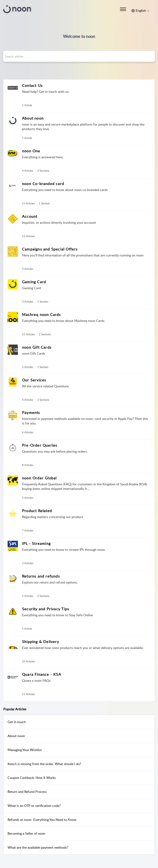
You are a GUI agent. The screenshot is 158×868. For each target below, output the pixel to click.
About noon (33, 118)
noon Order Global (39, 478)
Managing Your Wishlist (25, 750)
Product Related (37, 511)
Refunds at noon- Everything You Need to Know (42, 820)
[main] (79, 470)
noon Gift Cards (37, 347)
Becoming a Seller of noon (26, 833)
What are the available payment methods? (38, 847)
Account (30, 216)
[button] (141, 11)
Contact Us (32, 85)
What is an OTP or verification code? (34, 806)
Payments (31, 412)
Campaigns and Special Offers (50, 249)
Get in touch (17, 722)
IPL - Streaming (36, 543)
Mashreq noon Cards (41, 315)
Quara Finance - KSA (42, 674)
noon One (31, 151)
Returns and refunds (41, 576)
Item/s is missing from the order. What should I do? (44, 764)
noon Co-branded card (43, 184)
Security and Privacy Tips (46, 609)
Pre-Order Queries (40, 445)
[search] (79, 56)
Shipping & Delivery (41, 642)
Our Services (34, 380)
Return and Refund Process (27, 792)
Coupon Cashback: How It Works (32, 778)
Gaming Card (34, 282)
